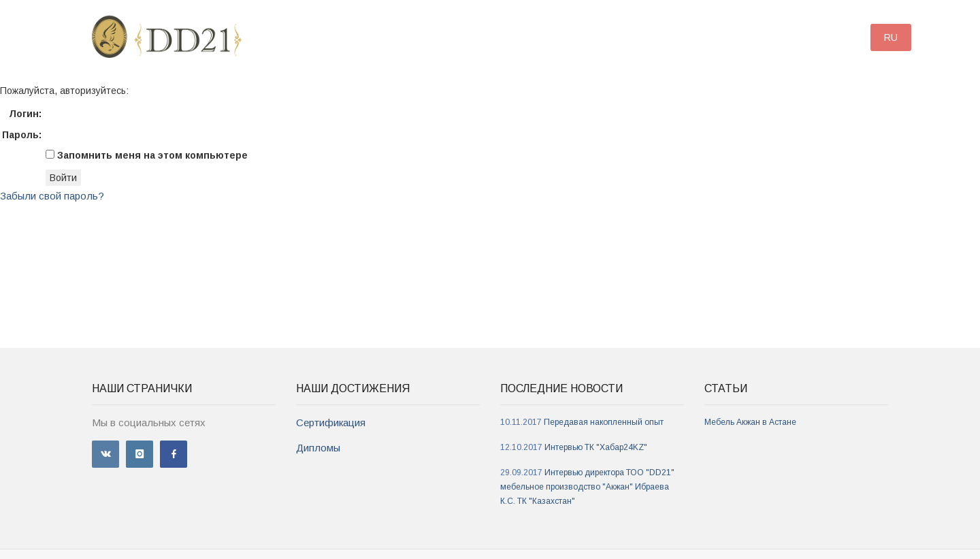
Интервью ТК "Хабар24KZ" (596, 447)
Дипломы (318, 448)
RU (891, 37)
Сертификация (331, 422)
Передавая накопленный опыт (604, 422)
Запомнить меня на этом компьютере (151, 155)
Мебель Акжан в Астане (750, 422)
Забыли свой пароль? (52, 196)
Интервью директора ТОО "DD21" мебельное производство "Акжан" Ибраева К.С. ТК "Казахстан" (587, 487)
